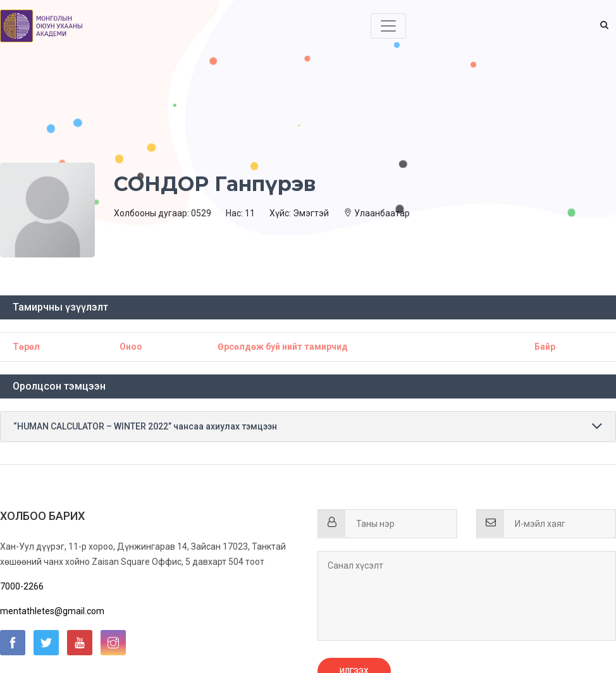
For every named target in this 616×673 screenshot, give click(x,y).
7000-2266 (22, 586)
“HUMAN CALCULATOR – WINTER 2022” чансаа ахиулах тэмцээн (145, 426)
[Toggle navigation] (388, 26)
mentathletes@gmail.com (52, 611)
